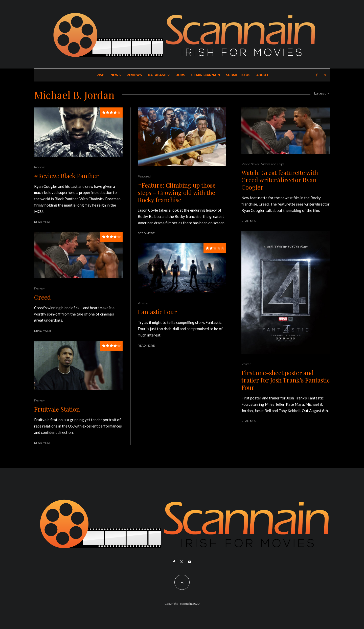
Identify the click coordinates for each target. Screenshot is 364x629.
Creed (42, 297)
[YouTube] (190, 562)
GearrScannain (206, 75)
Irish (100, 75)
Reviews (134, 75)
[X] (325, 75)
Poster (246, 364)
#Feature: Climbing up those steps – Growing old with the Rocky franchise (177, 192)
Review (39, 167)
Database (157, 75)
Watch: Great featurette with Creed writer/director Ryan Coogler (280, 180)
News (116, 75)
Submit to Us (238, 75)
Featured (144, 176)
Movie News (250, 164)
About (262, 75)
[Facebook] (317, 75)
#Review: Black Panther (66, 176)
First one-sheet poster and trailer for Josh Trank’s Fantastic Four (286, 380)
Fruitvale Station (57, 409)
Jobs (181, 75)
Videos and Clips (273, 164)
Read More (43, 222)
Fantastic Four (157, 312)
